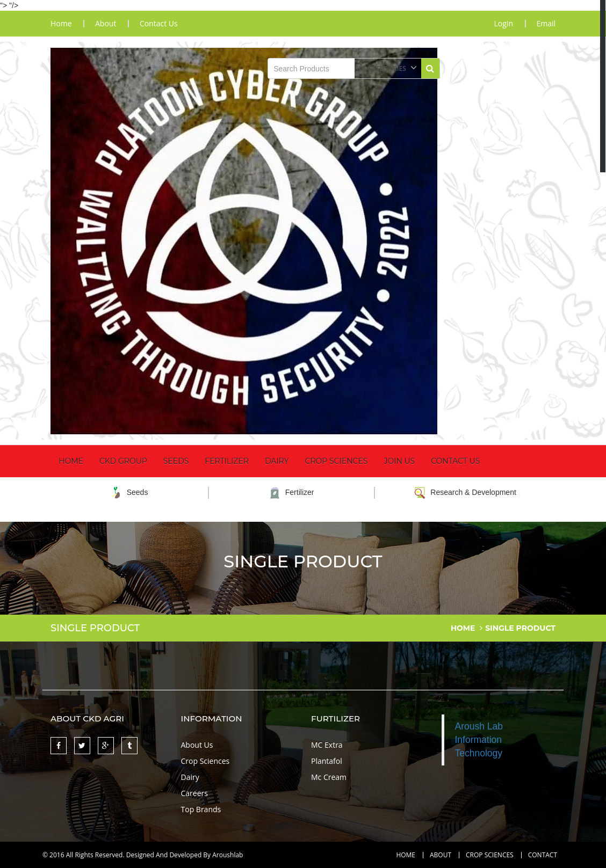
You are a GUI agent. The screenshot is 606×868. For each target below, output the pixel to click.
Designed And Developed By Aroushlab (185, 854)
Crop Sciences (336, 461)
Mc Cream (329, 776)
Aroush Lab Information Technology (479, 739)
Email (546, 24)
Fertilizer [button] (227, 461)
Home (71, 461)
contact (543, 855)
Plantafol (327, 760)
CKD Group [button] (123, 461)
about (106, 24)
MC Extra (327, 744)
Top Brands (201, 809)
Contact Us (455, 461)
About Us (197, 744)
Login (503, 24)
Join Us (399, 461)
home (61, 24)
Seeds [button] (176, 461)
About (441, 855)
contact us (159, 24)
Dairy (277, 461)
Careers (194, 793)
